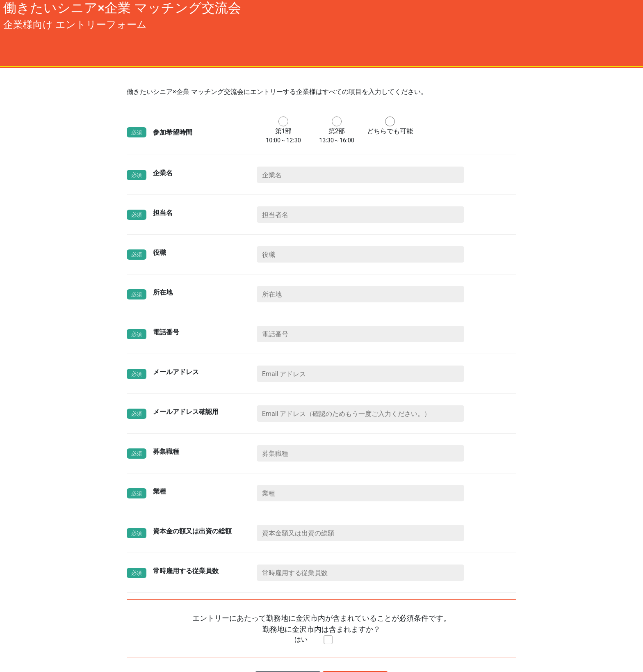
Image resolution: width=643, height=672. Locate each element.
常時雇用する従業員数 (186, 571)
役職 (160, 253)
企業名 (163, 173)
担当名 (163, 213)
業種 (160, 491)
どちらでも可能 (390, 131)
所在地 (163, 292)
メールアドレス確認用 (186, 412)
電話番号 (166, 332)
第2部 (337, 131)
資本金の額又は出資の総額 (192, 531)
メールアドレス (176, 372)
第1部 (283, 131)
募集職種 (166, 451)
